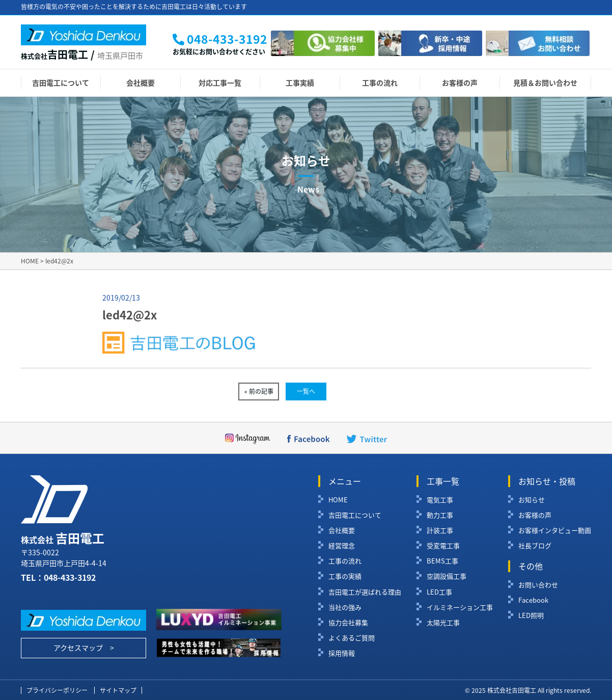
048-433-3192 (70, 577)
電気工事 (440, 500)
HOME (338, 500)
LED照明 (531, 615)
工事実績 (300, 83)
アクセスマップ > (84, 648)
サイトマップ (118, 690)
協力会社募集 (348, 623)
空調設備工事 (447, 576)
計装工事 (440, 530)
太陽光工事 (443, 623)
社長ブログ (535, 546)
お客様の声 (460, 83)
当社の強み (345, 607)
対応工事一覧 (220, 83)
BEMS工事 (442, 561)
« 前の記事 (259, 391)
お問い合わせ (538, 585)
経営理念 (342, 546)
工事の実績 (345, 576)
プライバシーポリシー (57, 690)
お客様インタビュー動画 (555, 530)
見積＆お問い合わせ (545, 83)
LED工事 (439, 592)
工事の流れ (380, 83)
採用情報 (342, 653)
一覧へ (306, 391)
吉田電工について (61, 83)
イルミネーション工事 (460, 607)
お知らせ (532, 500)
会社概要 (141, 83)
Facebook (533, 600)
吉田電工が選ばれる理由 (365, 592)
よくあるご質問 (352, 638)
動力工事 (440, 515)
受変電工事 (443, 546)
